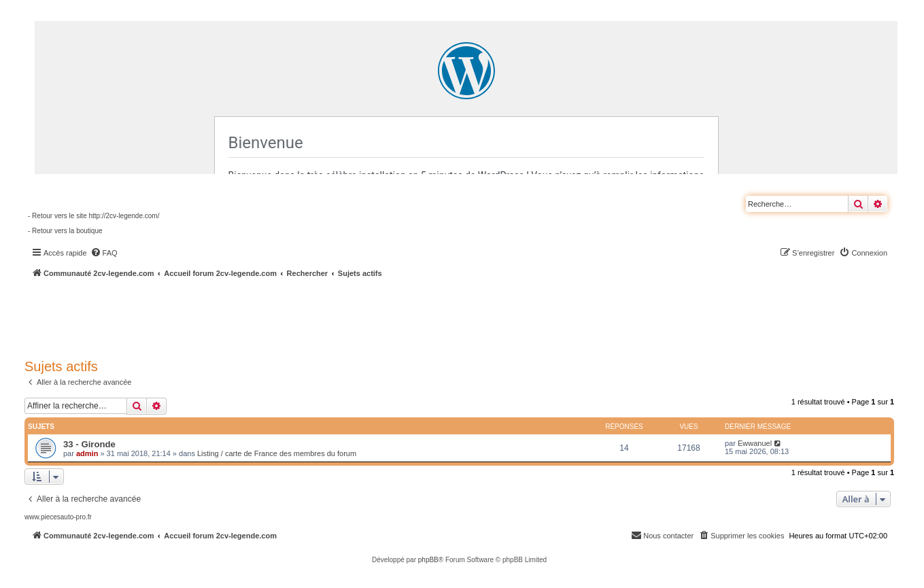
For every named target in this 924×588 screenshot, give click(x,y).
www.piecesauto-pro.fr (58, 517)
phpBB (428, 560)
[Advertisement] (364, 316)
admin (87, 453)
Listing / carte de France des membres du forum (277, 453)
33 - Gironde (89, 444)
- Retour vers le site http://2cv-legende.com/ (93, 216)
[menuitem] (104, 253)
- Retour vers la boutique (65, 231)
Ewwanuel (755, 443)
